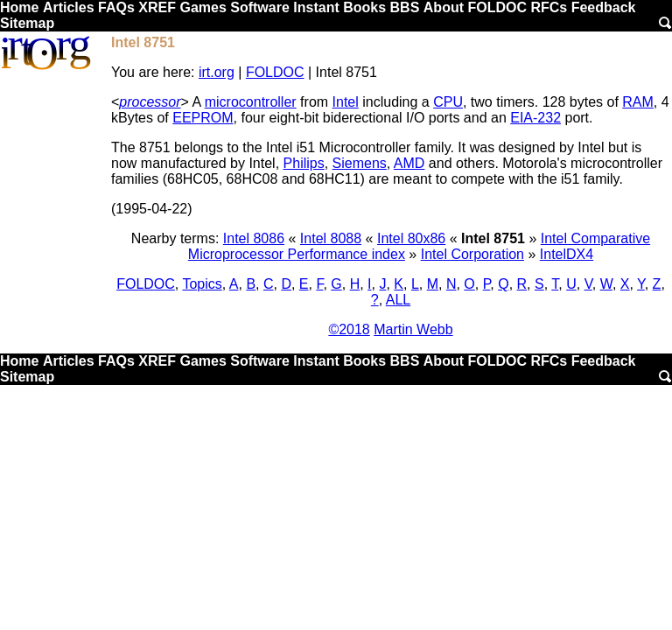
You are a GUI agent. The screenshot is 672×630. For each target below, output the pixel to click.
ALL (398, 300)
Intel (346, 102)
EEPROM (203, 118)
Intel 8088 (331, 238)
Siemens (360, 163)
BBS (405, 7)
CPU (448, 102)
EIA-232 (535, 118)
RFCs (549, 7)
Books (364, 7)
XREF (157, 7)
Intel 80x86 (411, 238)
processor (150, 102)
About (444, 7)
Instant (316, 7)
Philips (304, 163)
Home (19, 7)
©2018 (349, 329)
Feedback (604, 7)
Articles (69, 7)
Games (203, 7)
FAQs (116, 7)
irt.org (217, 72)
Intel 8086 (254, 238)
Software (260, 7)
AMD (409, 163)
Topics (202, 284)
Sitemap (27, 23)
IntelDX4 (567, 254)
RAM (638, 102)
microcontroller (251, 102)
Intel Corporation (472, 254)
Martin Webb (413, 329)
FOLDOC (497, 7)
